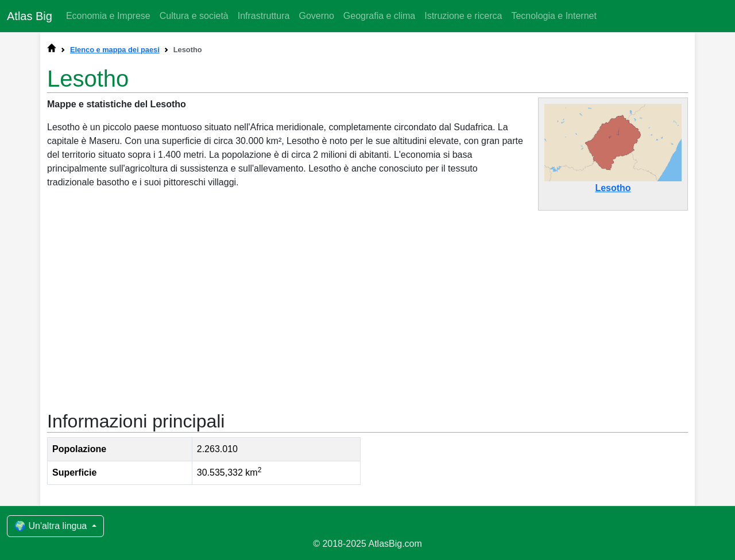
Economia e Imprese (108, 16)
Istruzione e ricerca (463, 16)
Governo (316, 16)
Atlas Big (30, 16)
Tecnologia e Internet (554, 16)
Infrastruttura (264, 16)
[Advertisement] (367, 305)
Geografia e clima (379, 16)
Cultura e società (194, 16)
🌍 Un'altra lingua (52, 526)
